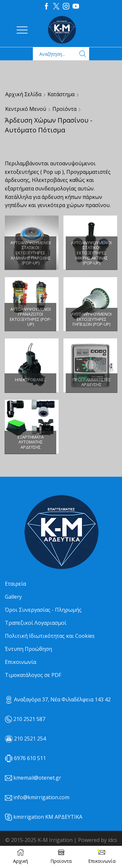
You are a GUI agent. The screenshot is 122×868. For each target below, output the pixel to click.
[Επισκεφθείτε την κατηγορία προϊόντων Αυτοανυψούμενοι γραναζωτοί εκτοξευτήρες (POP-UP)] (30, 317)
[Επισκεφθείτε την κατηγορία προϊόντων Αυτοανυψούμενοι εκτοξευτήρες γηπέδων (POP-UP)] (90, 304)
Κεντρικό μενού (26, 109)
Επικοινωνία (20, 662)
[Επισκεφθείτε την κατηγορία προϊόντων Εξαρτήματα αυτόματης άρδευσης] (32, 427)
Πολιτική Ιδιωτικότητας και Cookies (50, 636)
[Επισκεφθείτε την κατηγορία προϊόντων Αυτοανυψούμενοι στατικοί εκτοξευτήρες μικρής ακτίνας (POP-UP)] (92, 253)
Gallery (13, 597)
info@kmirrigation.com (41, 797)
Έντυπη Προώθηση (28, 649)
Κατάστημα (61, 94)
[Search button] (83, 54)
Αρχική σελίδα (23, 94)
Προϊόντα (64, 109)
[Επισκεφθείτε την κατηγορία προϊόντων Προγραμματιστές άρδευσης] (90, 365)
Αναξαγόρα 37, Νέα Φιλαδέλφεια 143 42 (58, 699)
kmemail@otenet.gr (37, 778)
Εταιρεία (15, 584)
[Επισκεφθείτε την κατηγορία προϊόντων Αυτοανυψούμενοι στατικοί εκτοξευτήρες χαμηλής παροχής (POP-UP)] (30, 253)
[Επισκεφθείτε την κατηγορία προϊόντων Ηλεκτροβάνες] (32, 365)
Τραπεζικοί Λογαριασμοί (36, 623)
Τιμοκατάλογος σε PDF (33, 675)
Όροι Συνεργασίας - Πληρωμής (43, 610)
